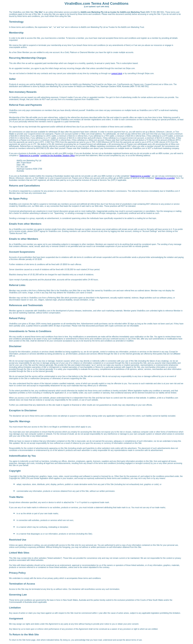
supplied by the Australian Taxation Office (58, 155)
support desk (117, 73)
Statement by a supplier (29, 155)
